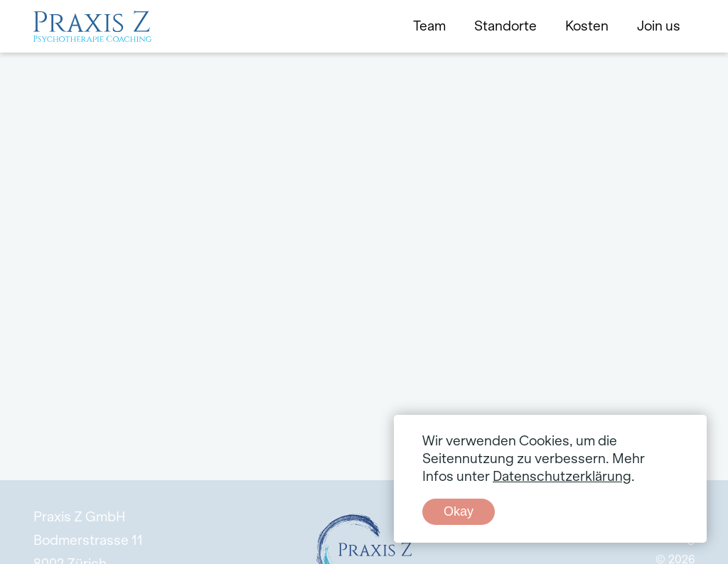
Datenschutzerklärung (562, 477)
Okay (459, 511)
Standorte (505, 26)
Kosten (587, 26)
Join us (659, 26)
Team (429, 26)
